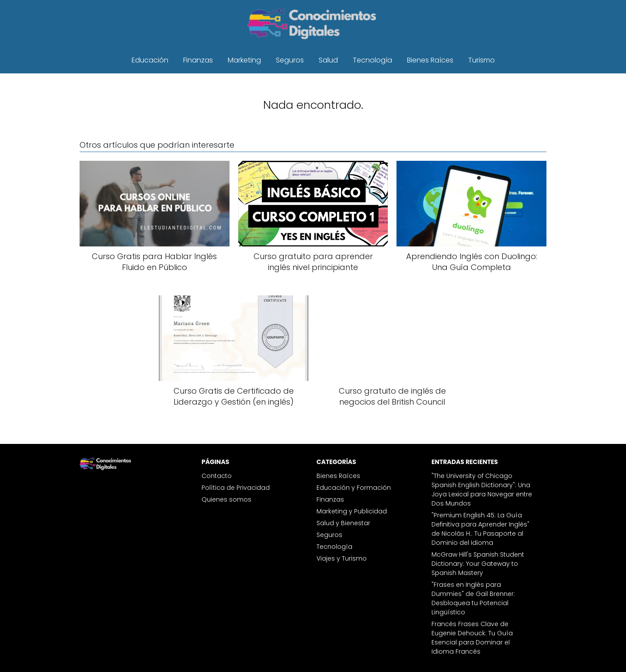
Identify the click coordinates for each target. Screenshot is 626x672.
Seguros (290, 60)
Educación (150, 60)
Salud (328, 60)
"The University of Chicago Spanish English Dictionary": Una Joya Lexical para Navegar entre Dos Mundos (482, 490)
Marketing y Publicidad (352, 511)
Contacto (217, 476)
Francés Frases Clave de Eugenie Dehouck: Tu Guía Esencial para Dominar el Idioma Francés (472, 638)
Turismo (482, 60)
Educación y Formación (354, 488)
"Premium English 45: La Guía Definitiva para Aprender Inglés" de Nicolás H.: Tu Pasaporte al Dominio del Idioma (480, 529)
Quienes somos (226, 499)
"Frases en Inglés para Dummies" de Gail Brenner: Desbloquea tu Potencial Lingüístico (473, 598)
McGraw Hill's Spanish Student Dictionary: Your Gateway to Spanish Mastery (478, 564)
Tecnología (372, 60)
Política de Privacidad (236, 488)
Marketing (244, 60)
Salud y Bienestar (343, 523)
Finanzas (198, 60)
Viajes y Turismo (342, 558)
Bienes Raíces (430, 60)
